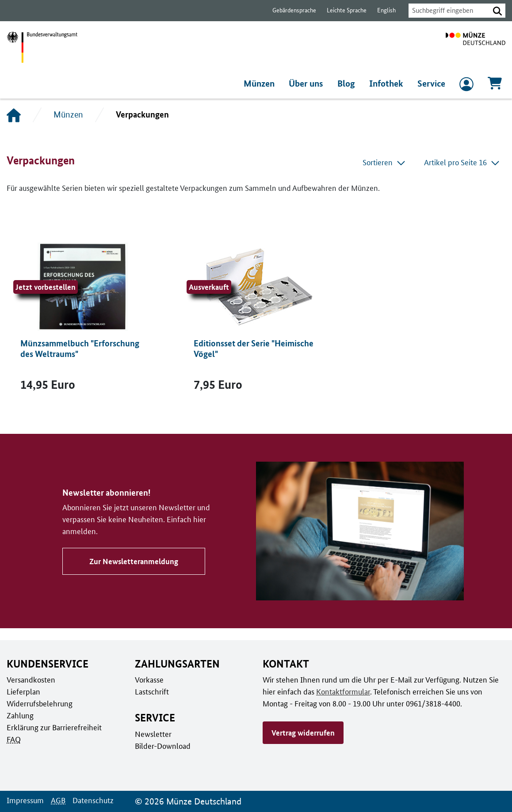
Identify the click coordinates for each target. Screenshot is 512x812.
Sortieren (386, 162)
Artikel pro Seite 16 (462, 162)
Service (432, 83)
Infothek (387, 83)
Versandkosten (30, 679)
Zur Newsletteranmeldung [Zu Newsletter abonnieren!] (132, 555)
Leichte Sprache (342, 10)
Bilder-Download (162, 746)
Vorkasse (149, 679)
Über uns (309, 83)
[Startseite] (14, 115)
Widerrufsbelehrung (39, 703)
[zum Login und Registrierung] (466, 86)
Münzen (262, 83)
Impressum (25, 800)
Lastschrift (151, 691)
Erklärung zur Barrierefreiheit (54, 727)
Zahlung (19, 715)
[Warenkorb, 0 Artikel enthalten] (495, 86)
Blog (348, 83)
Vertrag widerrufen (303, 732)
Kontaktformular (341, 691)
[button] (497, 11)
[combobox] (447, 11)
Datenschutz (91, 800)
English (382, 10)
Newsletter (153, 734)
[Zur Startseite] (476, 47)
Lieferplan (23, 691)
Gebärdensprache (290, 10)
